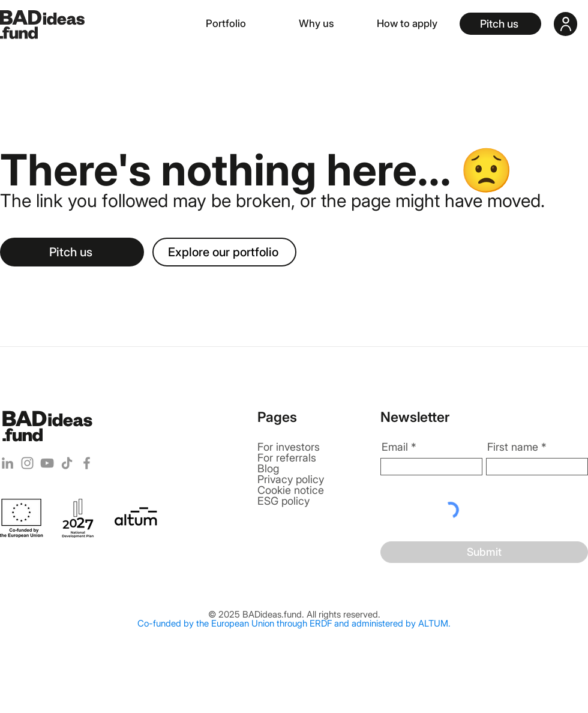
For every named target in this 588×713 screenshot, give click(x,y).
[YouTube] (47, 463)
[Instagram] (27, 463)
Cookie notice (291, 490)
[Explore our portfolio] (224, 252)
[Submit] (484, 552)
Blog (268, 468)
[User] (565, 24)
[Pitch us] (500, 24)
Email (395, 447)
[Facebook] (87, 463)
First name (513, 447)
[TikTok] (67, 463)
